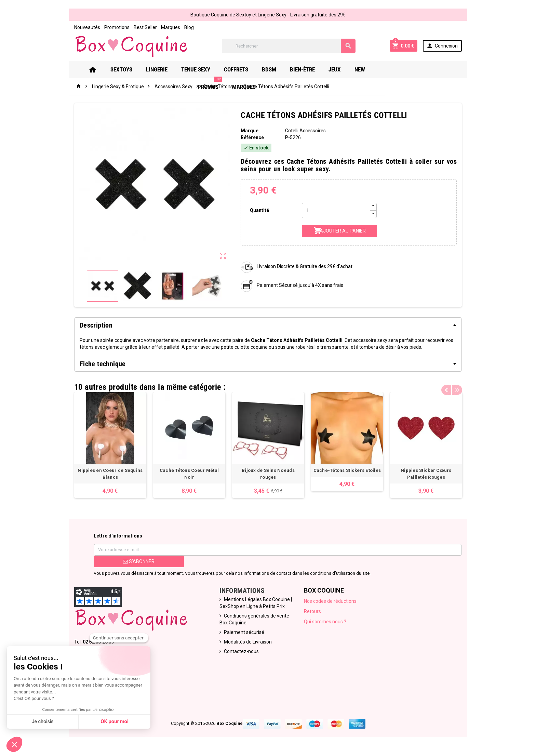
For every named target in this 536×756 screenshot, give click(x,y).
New (365, 69)
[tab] (268, 325)
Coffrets (242, 69)
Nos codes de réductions (331, 603)
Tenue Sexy (201, 69)
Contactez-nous (240, 653)
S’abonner (135, 563)
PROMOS (396, 67)
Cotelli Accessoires (306, 131)
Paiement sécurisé (243, 634)
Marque (249, 131)
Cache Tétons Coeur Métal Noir (187, 472)
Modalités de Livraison (247, 644)
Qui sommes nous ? (326, 623)
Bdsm (274, 69)
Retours (313, 613)
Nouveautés (83, 27)
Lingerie (162, 69)
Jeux (340, 69)
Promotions (112, 27)
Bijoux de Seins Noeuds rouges (268, 472)
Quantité (259, 210)
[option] (107, 446)
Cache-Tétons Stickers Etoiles (349, 472)
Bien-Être (308, 69)
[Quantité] (337, 210)
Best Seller (141, 27)
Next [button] (461, 385)
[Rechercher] (289, 46)
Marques (166, 27)
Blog (185, 27)
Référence (252, 137)
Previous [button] (451, 385)
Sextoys (127, 69)
